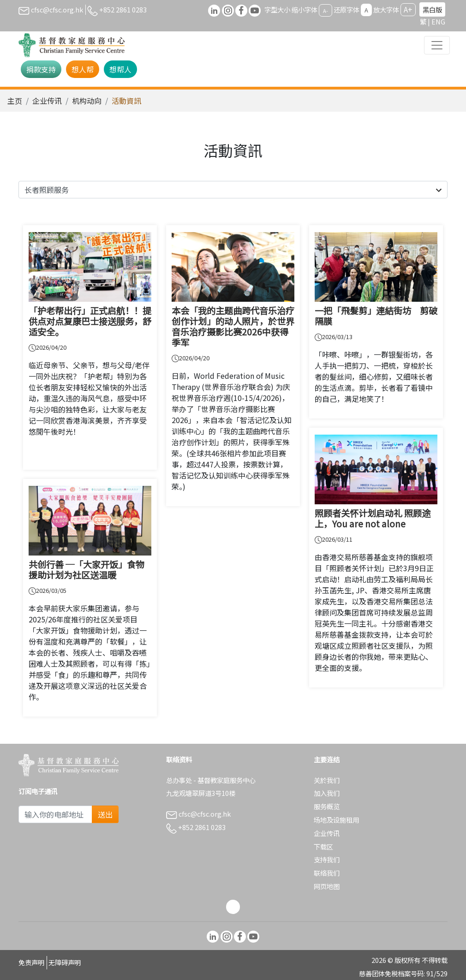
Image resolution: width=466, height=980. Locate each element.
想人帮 (83, 69)
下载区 (323, 846)
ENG (438, 21)
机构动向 (87, 101)
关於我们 (327, 780)
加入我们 (327, 793)
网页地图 (327, 886)
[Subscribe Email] (55, 814)
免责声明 (31, 962)
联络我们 (327, 873)
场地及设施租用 (336, 820)
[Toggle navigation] (437, 45)
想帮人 (120, 69)
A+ (408, 9)
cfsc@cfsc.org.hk (51, 9)
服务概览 (327, 806)
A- (326, 10)
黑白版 (432, 9)
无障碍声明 (65, 962)
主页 (15, 101)
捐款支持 (41, 69)
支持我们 (327, 859)
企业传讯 (47, 101)
